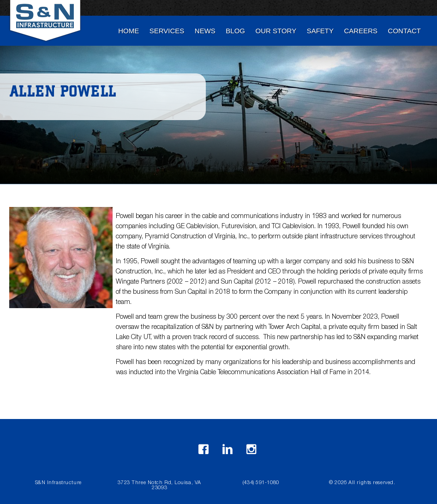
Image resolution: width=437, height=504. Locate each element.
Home (129, 31)
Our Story (276, 31)
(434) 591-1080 (261, 483)
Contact (404, 31)
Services (167, 31)
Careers (361, 31)
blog (235, 31)
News (205, 31)
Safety (320, 31)
